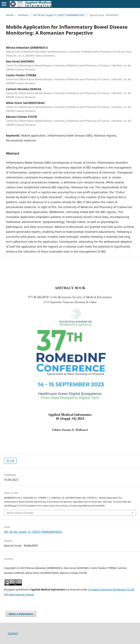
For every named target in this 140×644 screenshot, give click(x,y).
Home (10, 15)
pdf (12, 461)
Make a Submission (21, 614)
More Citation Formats (20, 513)
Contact (13, 633)
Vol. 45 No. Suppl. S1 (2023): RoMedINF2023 (59, 15)
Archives (23, 15)
